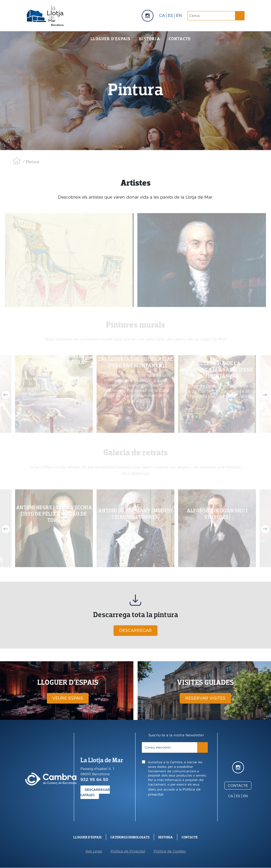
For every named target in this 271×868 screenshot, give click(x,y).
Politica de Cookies (170, 851)
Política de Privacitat (128, 851)
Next (265, 395)
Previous (6, 395)
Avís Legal (94, 851)
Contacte (180, 39)
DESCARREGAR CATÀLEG (95, 792)
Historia (166, 837)
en (179, 15)
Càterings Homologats (130, 837)
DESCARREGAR (135, 630)
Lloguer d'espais (110, 39)
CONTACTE (238, 786)
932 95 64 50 (94, 780)
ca (162, 15)
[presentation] (177, 811)
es (170, 15)
